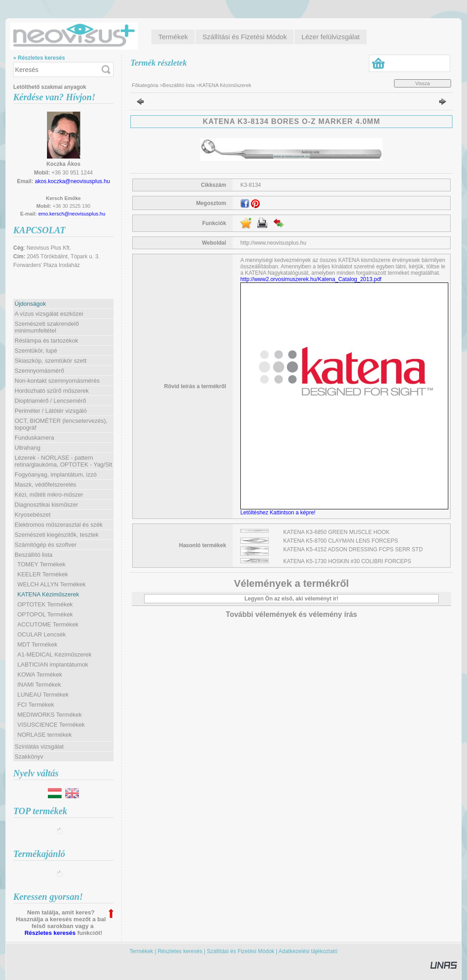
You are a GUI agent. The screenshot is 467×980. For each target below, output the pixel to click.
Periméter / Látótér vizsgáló (51, 411)
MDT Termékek (37, 644)
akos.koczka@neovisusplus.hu (73, 181)
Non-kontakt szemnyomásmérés (57, 381)
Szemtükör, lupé (36, 351)
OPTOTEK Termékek (45, 604)
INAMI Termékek (39, 685)
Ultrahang (27, 448)
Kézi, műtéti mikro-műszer (49, 495)
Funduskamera (34, 438)
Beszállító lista (179, 85)
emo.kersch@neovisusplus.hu (72, 214)
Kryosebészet (33, 515)
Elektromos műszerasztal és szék (59, 525)
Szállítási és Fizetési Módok (241, 951)
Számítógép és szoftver (46, 545)
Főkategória (145, 85)
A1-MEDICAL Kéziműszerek (54, 654)
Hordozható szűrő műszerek (52, 391)
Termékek (141, 951)
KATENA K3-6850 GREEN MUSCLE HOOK (336, 532)
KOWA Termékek (40, 675)
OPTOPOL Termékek (45, 614)
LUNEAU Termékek (43, 695)
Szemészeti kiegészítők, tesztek (57, 535)
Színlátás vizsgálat (39, 747)
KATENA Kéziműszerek (48, 594)
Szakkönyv (29, 757)
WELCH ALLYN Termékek (52, 584)
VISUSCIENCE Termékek (51, 725)
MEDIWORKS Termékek (49, 715)
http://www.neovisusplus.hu (273, 243)
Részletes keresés (50, 933)
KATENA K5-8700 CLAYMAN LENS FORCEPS (341, 541)
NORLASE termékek (44, 735)
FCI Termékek (36, 705)
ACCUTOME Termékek (48, 624)
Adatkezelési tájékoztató (308, 951)
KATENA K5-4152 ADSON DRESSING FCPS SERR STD (353, 549)
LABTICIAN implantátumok (53, 664)
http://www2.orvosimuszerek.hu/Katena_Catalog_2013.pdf (311, 279)
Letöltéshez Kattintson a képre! (279, 513)
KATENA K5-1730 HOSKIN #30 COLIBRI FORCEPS (347, 561)
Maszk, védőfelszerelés (45, 485)
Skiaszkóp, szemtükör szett (51, 361)
